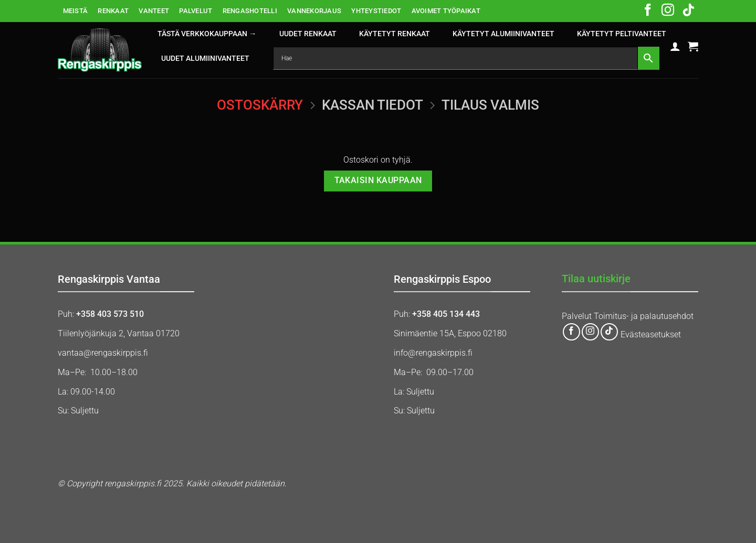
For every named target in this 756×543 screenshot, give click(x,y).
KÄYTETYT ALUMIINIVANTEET (503, 34)
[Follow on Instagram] (668, 11)
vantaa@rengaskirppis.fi (103, 353)
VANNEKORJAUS (314, 11)
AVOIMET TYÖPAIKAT (446, 11)
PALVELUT (196, 11)
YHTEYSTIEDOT (376, 11)
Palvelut (577, 316)
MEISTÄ (76, 11)
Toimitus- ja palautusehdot (644, 316)
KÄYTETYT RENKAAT (395, 34)
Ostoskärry (260, 105)
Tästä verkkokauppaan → (207, 34)
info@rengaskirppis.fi (433, 353)
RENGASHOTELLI (250, 11)
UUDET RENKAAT (308, 34)
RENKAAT (113, 11)
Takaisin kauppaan (378, 180)
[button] (675, 46)
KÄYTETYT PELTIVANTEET (622, 34)
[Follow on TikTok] (688, 11)
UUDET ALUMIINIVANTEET (205, 58)
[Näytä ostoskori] (693, 46)
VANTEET (154, 11)
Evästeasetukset (651, 334)
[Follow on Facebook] (648, 11)
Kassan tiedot (372, 105)
